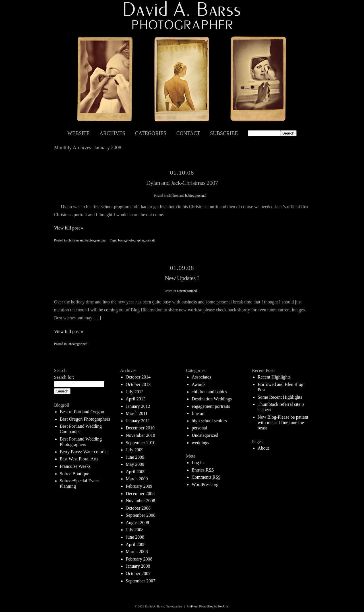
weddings (200, 443)
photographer (135, 240)
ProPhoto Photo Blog (200, 606)
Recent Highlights (274, 377)
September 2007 (140, 581)
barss (122, 240)
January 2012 (138, 406)
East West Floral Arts (79, 459)
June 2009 (135, 457)
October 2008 (138, 508)
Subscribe (224, 133)
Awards (198, 384)
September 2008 (140, 515)
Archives (112, 133)
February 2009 (139, 486)
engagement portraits (211, 406)
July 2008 (135, 530)
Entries (203, 470)
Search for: (64, 377)
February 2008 (139, 559)
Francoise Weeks (75, 466)
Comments (206, 477)
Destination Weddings (212, 399)
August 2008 (137, 523)
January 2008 (138, 566)
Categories (151, 133)
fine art (198, 413)
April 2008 (136, 544)
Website (78, 133)
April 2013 (136, 399)
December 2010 (140, 428)
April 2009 (136, 472)
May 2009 (135, 464)
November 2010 (140, 435)
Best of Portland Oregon (82, 412)
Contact (188, 133)
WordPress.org (205, 484)
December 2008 (140, 494)
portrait (150, 240)
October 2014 (138, 377)
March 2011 (137, 413)
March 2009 (137, 479)
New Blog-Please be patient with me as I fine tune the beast (283, 422)
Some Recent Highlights (280, 397)
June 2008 (135, 537)
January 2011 (138, 421)
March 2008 (137, 552)
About (263, 448)
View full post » (69, 228)
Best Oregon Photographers (85, 419)
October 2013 (138, 384)
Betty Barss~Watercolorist (84, 452)
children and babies (181, 196)
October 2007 (138, 573)
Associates (201, 377)
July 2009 (135, 450)
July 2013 (135, 392)
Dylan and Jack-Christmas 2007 (182, 183)
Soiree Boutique (75, 474)
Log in (198, 463)
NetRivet (224, 606)
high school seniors (209, 421)
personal (201, 196)
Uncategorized (187, 291)
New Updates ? (182, 278)
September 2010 (140, 443)
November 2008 (140, 501)
